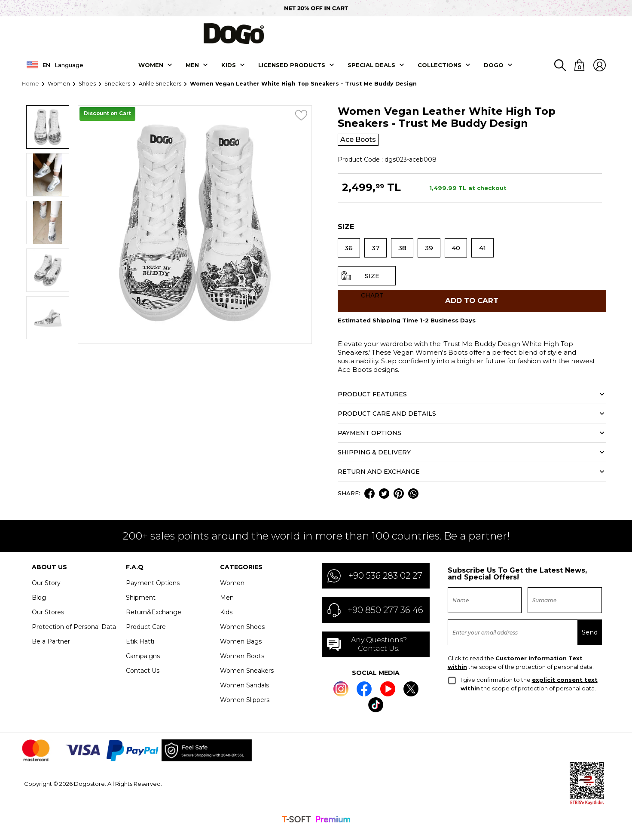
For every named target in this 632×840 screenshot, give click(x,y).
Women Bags (241, 651)
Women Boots (242, 666)
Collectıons (440, 70)
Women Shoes (242, 637)
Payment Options (153, 593)
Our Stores (48, 622)
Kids (226, 622)
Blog (39, 607)
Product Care (146, 637)
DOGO (494, 70)
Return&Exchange (154, 622)
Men (192, 70)
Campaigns (143, 666)
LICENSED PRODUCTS (292, 70)
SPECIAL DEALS (371, 70)
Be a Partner (51, 651)
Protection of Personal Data (74, 637)
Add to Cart (472, 309)
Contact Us (143, 681)
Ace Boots (361, 145)
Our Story (46, 593)
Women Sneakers (247, 681)
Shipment (141, 607)
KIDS (229, 70)
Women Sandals (244, 695)
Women (151, 70)
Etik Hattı (140, 651)
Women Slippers (245, 710)
